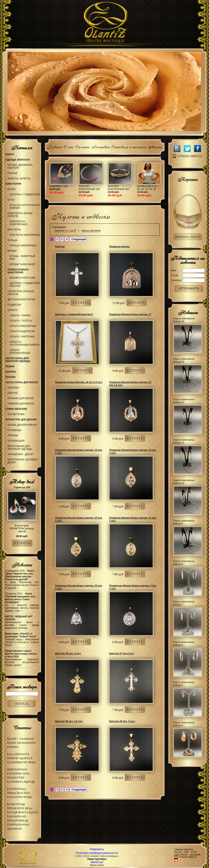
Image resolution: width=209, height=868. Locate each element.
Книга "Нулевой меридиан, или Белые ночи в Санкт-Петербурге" (20, 598)
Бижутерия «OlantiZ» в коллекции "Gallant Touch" (21, 635)
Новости (22, 565)
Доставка (100, 146)
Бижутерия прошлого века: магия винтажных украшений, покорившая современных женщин (23, 816)
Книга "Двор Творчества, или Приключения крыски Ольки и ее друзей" (19, 575)
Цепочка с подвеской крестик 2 (74, 314)
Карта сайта (97, 865)
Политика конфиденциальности (97, 853)
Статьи (22, 728)
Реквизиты (97, 849)
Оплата (82, 146)
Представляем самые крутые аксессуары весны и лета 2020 (21, 654)
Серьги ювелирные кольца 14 (184, 320)
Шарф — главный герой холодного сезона (21, 743)
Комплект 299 (58, 186)
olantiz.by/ (97, 862)
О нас (68, 146)
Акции (155, 146)
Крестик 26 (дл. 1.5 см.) (69, 721)
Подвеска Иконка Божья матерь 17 (130, 314)
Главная (54, 146)
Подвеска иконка (119, 247)
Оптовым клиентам (129, 146)
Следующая (78, 239)
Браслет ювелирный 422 (118, 188)
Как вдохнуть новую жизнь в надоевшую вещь (21, 758)
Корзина (188, 179)
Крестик (60, 247)
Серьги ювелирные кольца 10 (184, 482)
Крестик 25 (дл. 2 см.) (122, 721)
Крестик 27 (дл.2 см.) (122, 654)
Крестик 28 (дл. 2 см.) (68, 654)
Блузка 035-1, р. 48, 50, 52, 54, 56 (147, 188)
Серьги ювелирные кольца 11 (184, 441)
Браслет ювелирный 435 (89, 188)
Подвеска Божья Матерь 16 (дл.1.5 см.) (79, 382)
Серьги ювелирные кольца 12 (184, 401)
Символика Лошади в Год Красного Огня (19, 793)
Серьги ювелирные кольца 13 (184, 360)
